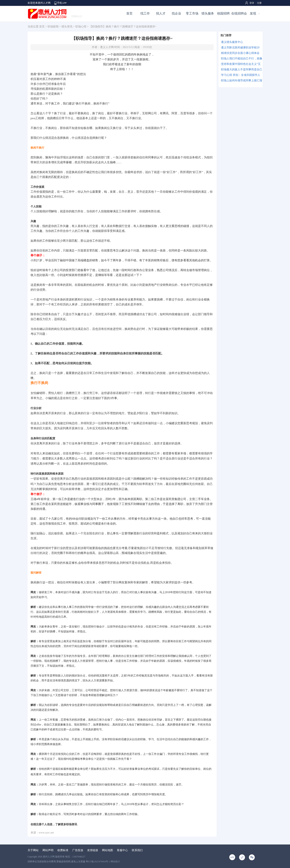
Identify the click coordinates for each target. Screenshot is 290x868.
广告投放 (78, 850)
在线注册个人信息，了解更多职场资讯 (54, 824)
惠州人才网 (49, 857)
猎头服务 (208, 13)
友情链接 (93, 850)
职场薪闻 (53, 27)
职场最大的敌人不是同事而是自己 (242, 69)
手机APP (62, 3)
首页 (129, 13)
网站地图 (108, 850)
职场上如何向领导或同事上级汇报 (242, 80)
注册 (259, 3)
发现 (253, 13)
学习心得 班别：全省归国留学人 (241, 75)
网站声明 (48, 850)
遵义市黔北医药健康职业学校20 (240, 48)
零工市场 (192, 13)
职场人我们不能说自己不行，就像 (242, 59)
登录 (252, 3)
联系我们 (137, 850)
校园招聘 (223, 13)
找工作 (145, 13)
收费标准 (63, 850)
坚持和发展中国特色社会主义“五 (241, 64)
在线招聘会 (239, 13)
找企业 (176, 13)
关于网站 (33, 850)
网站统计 (115, 862)
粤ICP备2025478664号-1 (98, 862)
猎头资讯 (67, 27)
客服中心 (122, 850)
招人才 (161, 13)
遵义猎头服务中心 (232, 42)
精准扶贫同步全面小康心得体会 (240, 53)
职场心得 (81, 27)
